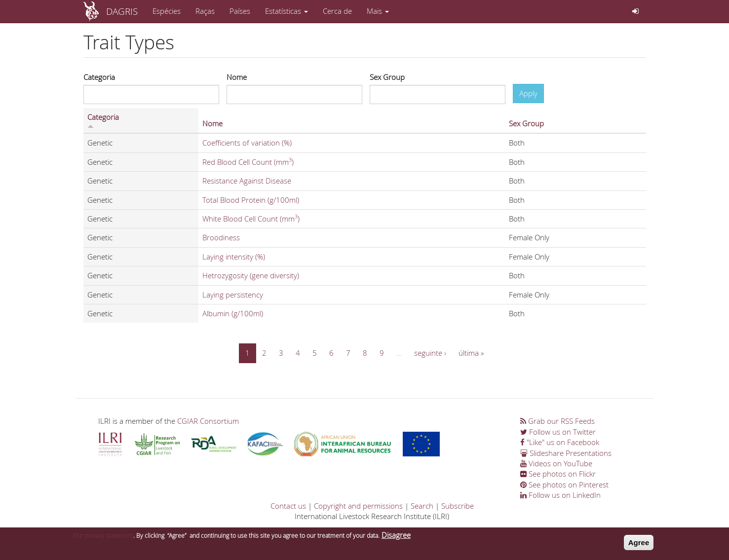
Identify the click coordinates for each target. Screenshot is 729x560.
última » (471, 353)
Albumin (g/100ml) (233, 313)
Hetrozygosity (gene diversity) (251, 275)
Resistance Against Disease (247, 181)
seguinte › (430, 353)
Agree (639, 545)
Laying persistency (233, 295)
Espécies (167, 11)
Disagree (396, 538)
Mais (378, 11)
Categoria (99, 77)
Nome (237, 77)
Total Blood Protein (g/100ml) (251, 200)
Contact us (288, 506)
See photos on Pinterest (564, 485)
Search (422, 506)
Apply (528, 93)
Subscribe (458, 506)
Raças (205, 11)
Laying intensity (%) (234, 257)
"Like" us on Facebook (560, 442)
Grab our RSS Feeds (557, 421)
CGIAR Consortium (208, 421)
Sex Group (387, 77)
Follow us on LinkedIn (560, 495)
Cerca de (337, 11)
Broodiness (221, 237)
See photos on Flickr (558, 474)
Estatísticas (287, 11)
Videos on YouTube (556, 463)
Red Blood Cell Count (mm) (248, 162)
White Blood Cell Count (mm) (251, 219)
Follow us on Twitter (558, 432)
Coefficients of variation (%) (247, 143)
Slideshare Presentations (566, 453)
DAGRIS (122, 11)
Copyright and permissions (358, 506)
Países (240, 11)
